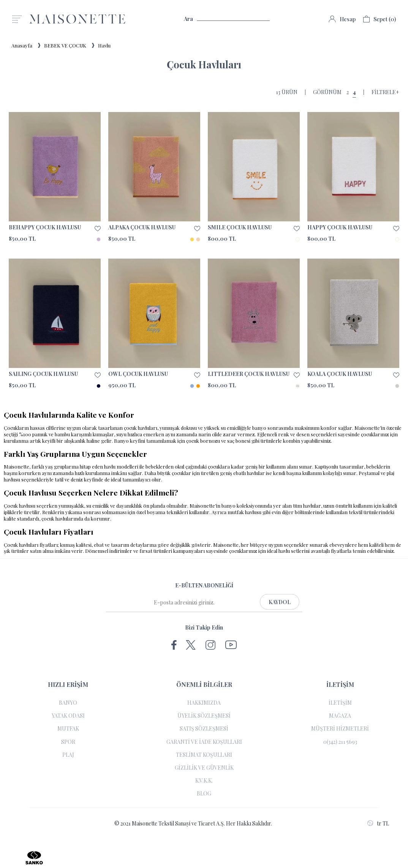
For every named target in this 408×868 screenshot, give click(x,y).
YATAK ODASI (68, 716)
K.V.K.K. (204, 781)
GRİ (397, 386)
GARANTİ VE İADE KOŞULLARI (204, 742)
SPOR (68, 742)
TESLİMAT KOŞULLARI (204, 755)
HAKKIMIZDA (204, 703)
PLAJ (68, 755)
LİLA (99, 239)
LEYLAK (298, 386)
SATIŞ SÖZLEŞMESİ (204, 729)
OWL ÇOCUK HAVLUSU (138, 374)
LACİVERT (99, 386)
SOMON (198, 239)
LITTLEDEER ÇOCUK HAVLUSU (249, 374)
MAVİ (192, 386)
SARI (192, 239)
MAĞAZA (340, 716)
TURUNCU (198, 386)
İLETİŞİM (340, 703)
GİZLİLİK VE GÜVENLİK (204, 768)
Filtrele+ (385, 92)
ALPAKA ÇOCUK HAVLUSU (142, 227)
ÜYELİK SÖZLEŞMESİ (204, 716)
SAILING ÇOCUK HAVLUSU (43, 374)
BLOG (204, 794)
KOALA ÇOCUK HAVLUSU (340, 374)
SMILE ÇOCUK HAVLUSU (240, 227)
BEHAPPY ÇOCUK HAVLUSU (45, 227)
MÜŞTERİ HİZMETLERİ (340, 729)
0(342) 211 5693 (340, 742)
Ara (227, 19)
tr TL (378, 823)
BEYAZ (298, 239)
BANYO (68, 703)
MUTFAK (68, 729)
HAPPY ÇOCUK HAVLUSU (340, 227)
